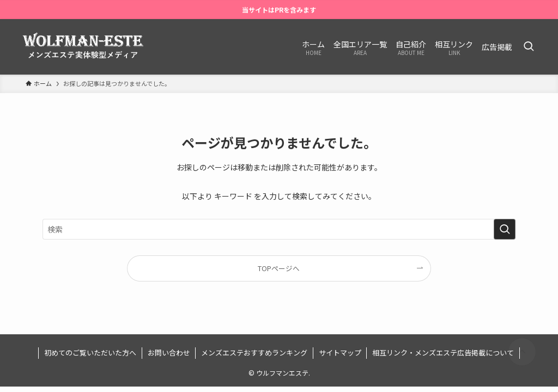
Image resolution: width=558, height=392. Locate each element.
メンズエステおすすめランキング (254, 353)
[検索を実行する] (505, 229)
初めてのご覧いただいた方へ (90, 353)
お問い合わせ (169, 353)
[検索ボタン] (529, 47)
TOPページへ (279, 268)
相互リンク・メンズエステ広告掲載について (443, 353)
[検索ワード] (279, 229)
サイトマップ (340, 353)
